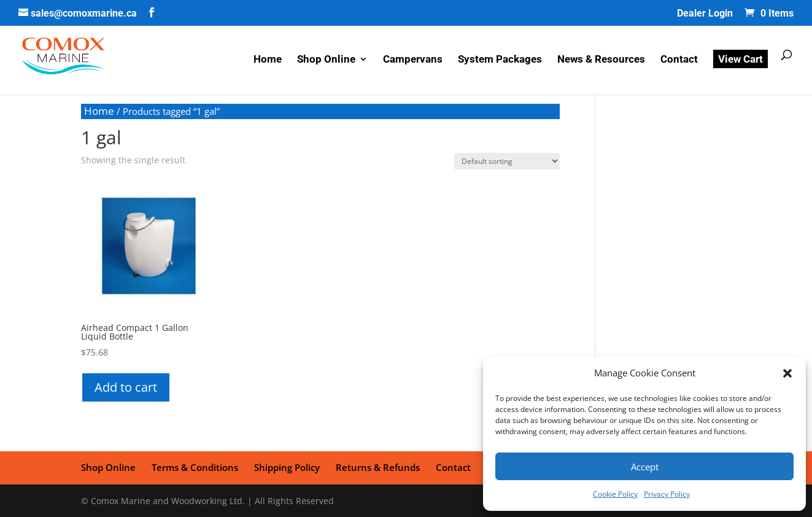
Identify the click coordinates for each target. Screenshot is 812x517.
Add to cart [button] (126, 387)
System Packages (500, 60)
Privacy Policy (667, 494)
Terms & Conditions (195, 467)
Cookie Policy (615, 494)
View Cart (740, 59)
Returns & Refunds (378, 467)
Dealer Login (705, 14)
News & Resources (601, 60)
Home (268, 60)
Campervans (413, 60)
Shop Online (326, 60)
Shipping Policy (287, 467)
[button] (787, 373)
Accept (645, 467)
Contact (679, 60)
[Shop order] (507, 161)
